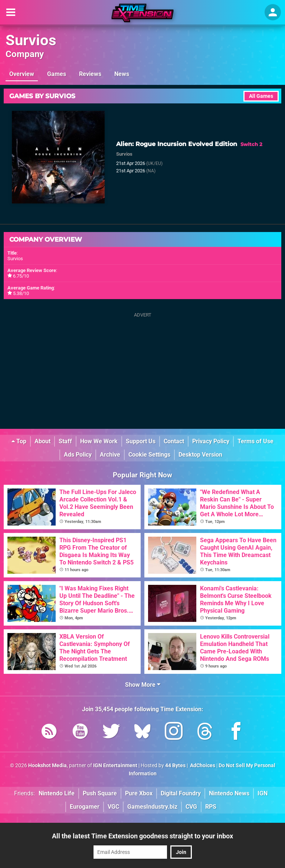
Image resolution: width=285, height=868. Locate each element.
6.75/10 (21, 276)
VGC (113, 807)
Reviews (90, 74)
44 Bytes (175, 766)
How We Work (99, 441)
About (42, 441)
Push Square (100, 793)
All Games (261, 96)
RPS (211, 807)
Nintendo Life (57, 793)
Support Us (141, 441)
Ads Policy (78, 455)
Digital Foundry (181, 793)
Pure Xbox (139, 793)
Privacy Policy (211, 441)
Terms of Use (255, 441)
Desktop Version (200, 455)
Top (19, 441)
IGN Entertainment (115, 766)
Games (57, 74)
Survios (31, 40)
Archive (110, 455)
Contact (174, 441)
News (122, 74)
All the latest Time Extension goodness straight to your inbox (142, 836)
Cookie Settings (149, 455)
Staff (65, 441)
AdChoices (202, 766)
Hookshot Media (47, 766)
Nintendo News (229, 793)
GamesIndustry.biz (152, 807)
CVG (191, 807)
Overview (22, 74)
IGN (263, 793)
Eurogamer (85, 807)
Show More (143, 685)
